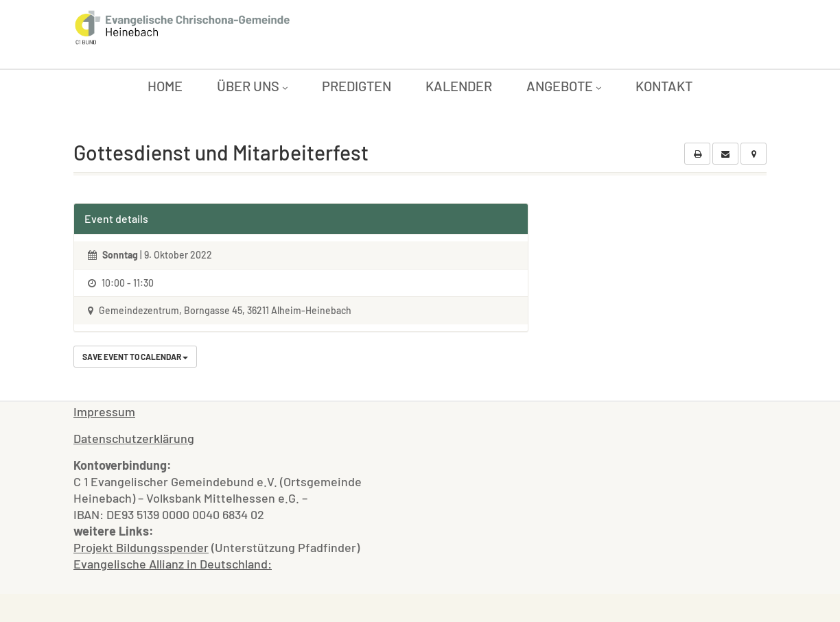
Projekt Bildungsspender (141, 547)
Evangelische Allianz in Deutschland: (173, 564)
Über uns (252, 86)
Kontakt (664, 86)
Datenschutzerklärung (134, 438)
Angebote (564, 86)
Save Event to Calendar (135, 357)
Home (165, 86)
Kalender (459, 86)
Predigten (357, 86)
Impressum (104, 411)
